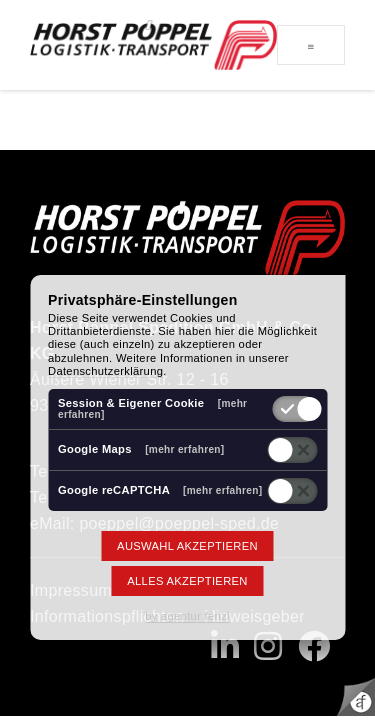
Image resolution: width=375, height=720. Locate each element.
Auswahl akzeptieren (187, 546)
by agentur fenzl (187, 616)
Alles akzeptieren (187, 581)
